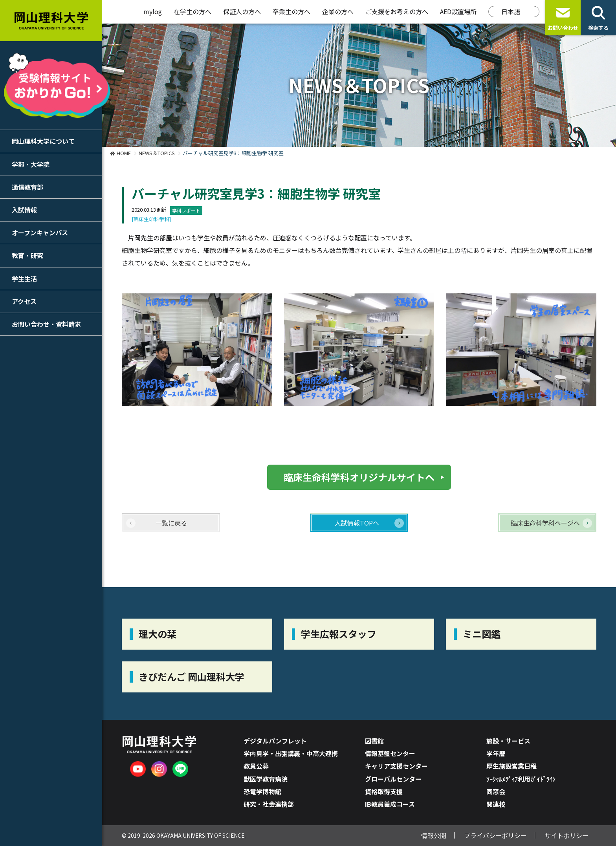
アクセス (24, 301)
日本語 (511, 11)
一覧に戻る (171, 523)
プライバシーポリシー (495, 835)
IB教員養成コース (390, 804)
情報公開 (434, 835)
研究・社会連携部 (269, 804)
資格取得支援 (384, 791)
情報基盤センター (390, 753)
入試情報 (24, 210)
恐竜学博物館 (262, 791)
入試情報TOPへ (357, 523)
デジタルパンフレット (275, 741)
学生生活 (24, 278)
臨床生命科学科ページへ (545, 523)
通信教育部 (27, 187)
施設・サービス (508, 741)
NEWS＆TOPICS (157, 153)
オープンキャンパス (40, 233)
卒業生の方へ (291, 11)
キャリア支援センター (396, 766)
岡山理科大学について (43, 141)
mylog (153, 11)
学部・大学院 (31, 164)
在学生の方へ (192, 11)
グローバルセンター (393, 779)
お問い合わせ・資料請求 (46, 324)
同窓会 (496, 791)
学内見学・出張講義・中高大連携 (291, 753)
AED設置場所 (458, 11)
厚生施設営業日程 (511, 766)
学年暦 (496, 753)
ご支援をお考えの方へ (397, 11)
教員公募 (256, 766)
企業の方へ (338, 11)
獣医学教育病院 (266, 779)
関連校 (496, 804)
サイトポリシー (566, 835)
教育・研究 (27, 255)
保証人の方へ (242, 11)
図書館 (374, 741)
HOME (124, 153)
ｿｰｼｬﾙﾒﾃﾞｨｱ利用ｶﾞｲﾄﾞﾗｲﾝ (521, 779)
